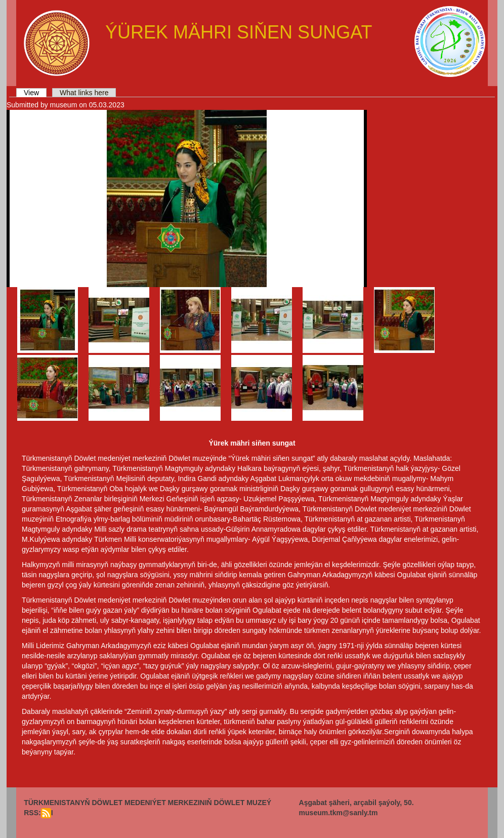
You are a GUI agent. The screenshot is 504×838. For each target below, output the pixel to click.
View (35, 93)
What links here (84, 93)
